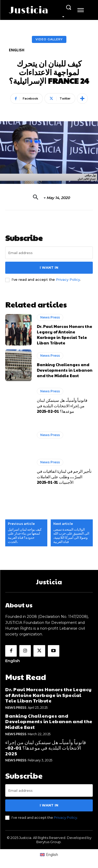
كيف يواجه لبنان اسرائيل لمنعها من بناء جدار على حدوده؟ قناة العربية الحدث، (25, 536)
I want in (49, 267)
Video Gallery (49, 39)
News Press (50, 317)
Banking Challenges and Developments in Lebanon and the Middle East (65, 370)
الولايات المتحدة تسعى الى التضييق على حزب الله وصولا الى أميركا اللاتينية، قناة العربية (71, 536)
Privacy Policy (68, 279)
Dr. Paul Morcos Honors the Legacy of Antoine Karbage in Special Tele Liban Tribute (65, 334)
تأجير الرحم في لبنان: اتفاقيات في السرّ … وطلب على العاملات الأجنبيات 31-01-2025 (64, 477)
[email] (49, 253)
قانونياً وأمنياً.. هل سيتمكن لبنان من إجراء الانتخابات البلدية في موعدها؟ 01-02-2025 (62, 406)
